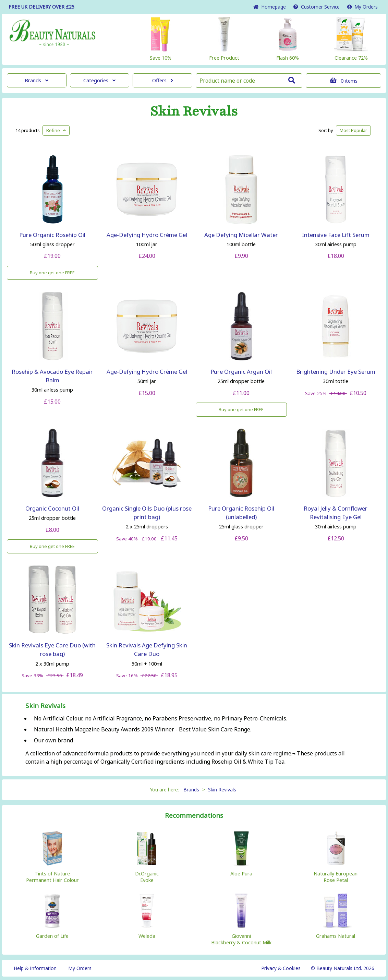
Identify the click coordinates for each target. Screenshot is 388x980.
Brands (37, 80)
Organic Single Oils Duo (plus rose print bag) (147, 513)
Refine (56, 130)
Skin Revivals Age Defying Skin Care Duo (147, 649)
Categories (99, 80)
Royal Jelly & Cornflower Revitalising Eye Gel (336, 513)
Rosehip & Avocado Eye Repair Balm (52, 376)
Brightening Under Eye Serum (336, 372)
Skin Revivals (194, 111)
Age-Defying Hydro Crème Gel (147, 235)
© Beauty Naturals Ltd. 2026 (343, 968)
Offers (163, 80)
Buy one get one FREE (52, 273)
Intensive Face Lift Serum (336, 235)
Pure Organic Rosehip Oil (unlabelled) (241, 513)
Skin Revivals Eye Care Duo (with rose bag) (52, 649)
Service (317, 7)
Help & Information (35, 968)
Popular (353, 130)
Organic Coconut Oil (52, 508)
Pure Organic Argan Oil (241, 372)
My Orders (362, 7)
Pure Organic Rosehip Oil (52, 235)
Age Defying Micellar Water (241, 235)
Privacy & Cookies (281, 968)
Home (270, 7)
